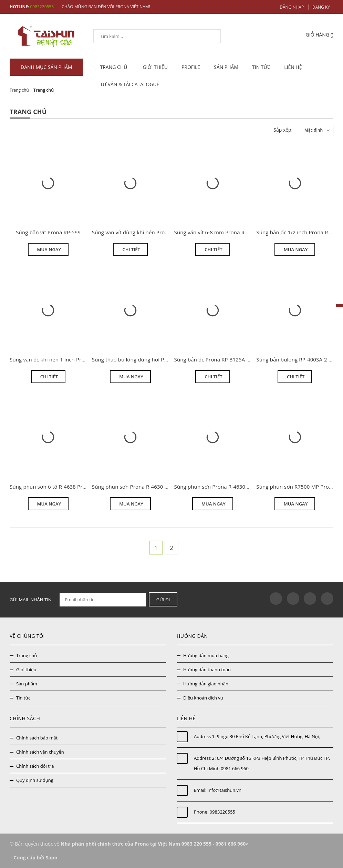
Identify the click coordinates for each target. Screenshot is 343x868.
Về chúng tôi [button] (27, 636)
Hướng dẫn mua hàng (206, 655)
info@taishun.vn (225, 790)
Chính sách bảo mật (37, 738)
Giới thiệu (155, 67)
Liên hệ (293, 67)
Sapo (52, 857)
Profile (191, 67)
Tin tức (261, 67)
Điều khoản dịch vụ (203, 698)
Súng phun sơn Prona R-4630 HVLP (135, 487)
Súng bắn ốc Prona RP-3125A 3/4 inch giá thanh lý (235, 359)
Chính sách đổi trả (35, 766)
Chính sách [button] (25, 718)
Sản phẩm (226, 67)
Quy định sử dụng (35, 780)
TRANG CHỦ (115, 67)
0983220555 (222, 812)
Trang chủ (27, 655)
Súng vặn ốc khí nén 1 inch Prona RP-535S (61, 359)
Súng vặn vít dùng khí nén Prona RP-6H (140, 232)
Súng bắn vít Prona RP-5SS (48, 232)
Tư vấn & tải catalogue (130, 84)
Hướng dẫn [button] (192, 636)
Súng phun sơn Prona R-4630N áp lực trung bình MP (238, 487)
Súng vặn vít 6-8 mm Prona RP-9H (215, 232)
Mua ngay (49, 249)
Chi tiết (131, 249)
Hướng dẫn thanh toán (207, 670)
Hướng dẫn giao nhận (206, 684)
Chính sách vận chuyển (40, 752)
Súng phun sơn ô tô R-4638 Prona (51, 487)
